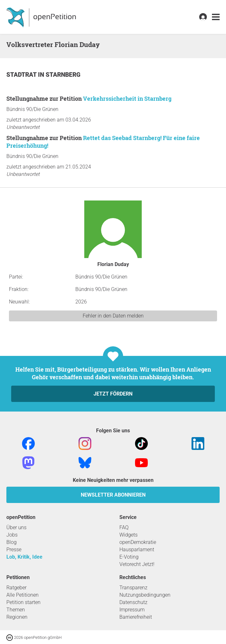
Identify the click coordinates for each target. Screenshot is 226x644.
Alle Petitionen (23, 595)
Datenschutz (133, 602)
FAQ (124, 527)
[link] (216, 17)
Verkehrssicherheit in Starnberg (127, 98)
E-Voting (129, 557)
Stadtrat (22, 75)
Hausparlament (137, 550)
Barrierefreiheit (136, 617)
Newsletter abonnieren (113, 495)
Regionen (17, 617)
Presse (14, 550)
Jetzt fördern (113, 394)
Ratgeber (16, 588)
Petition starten (23, 602)
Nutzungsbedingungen (145, 595)
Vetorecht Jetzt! (137, 564)
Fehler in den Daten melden (113, 316)
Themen (16, 610)
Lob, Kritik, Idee (24, 557)
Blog (11, 542)
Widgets (128, 535)
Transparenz (133, 588)
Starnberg (63, 75)
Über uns (16, 527)
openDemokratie (138, 542)
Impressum (132, 610)
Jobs (12, 535)
